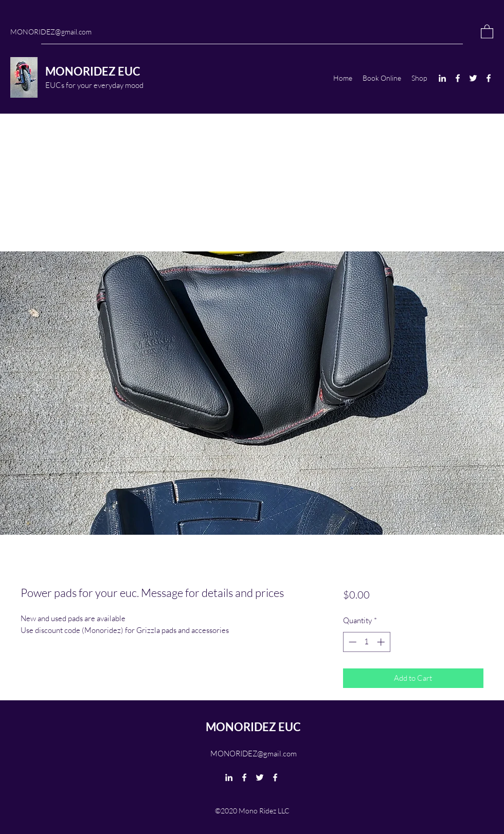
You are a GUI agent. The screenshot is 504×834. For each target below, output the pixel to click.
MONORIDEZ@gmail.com (51, 32)
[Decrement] (352, 642)
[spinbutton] (366, 642)
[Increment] (382, 642)
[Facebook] (458, 78)
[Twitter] (473, 78)
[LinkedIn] (442, 78)
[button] (487, 31)
